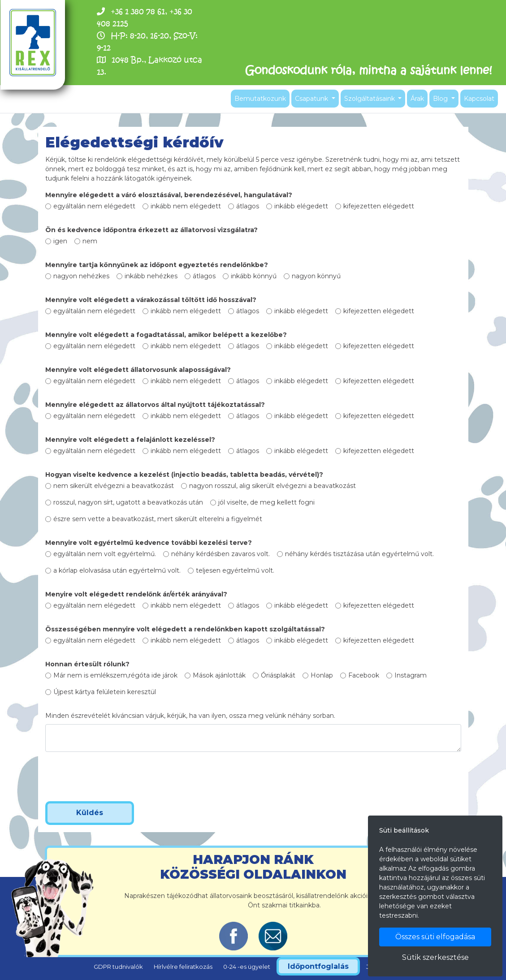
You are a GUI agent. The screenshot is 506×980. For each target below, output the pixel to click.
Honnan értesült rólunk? (87, 664)
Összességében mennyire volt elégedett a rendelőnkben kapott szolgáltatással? (185, 629)
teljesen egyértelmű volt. (235, 570)
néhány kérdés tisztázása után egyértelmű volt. (359, 554)
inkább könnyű (254, 276)
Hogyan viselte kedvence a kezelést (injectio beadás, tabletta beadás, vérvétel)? (184, 475)
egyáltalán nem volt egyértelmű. (105, 554)
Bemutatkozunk (260, 99)
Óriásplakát (278, 675)
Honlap (322, 675)
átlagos (248, 206)
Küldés (90, 813)
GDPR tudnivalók (118, 967)
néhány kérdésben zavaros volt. (221, 554)
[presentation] (113, 777)
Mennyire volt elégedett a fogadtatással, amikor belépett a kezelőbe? (166, 335)
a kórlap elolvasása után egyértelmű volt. (117, 570)
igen (60, 241)
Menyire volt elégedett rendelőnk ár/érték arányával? (136, 594)
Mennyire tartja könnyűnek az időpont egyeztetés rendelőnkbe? (157, 265)
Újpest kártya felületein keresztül (105, 692)
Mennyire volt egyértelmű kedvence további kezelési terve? (149, 543)
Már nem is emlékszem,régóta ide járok (115, 675)
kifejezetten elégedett (379, 206)
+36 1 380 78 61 (138, 11)
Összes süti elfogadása (435, 937)
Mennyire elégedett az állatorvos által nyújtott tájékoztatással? (155, 405)
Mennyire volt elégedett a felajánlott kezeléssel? (130, 440)
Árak (417, 99)
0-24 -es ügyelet (247, 967)
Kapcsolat (479, 99)
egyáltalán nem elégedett (94, 206)
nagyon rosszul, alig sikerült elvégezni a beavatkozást (272, 486)
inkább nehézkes (151, 276)
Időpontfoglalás (318, 966)
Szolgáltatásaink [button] (370, 99)
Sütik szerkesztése (435, 957)
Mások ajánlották (219, 675)
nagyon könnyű (316, 276)
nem (90, 241)
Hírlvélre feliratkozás (183, 967)
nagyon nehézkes (81, 276)
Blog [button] (441, 99)
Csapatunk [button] (312, 99)
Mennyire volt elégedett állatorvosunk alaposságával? (138, 370)
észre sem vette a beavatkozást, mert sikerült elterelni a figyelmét (158, 519)
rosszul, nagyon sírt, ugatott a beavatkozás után (128, 502)
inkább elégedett (301, 206)
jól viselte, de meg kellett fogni (266, 502)
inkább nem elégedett (186, 206)
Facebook (364, 675)
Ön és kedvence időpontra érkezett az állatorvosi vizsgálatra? (151, 230)
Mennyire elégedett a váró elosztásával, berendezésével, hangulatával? (169, 195)
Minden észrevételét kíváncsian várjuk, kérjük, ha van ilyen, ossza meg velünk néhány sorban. (190, 716)
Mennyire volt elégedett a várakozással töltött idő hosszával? (151, 300)
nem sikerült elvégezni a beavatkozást (114, 486)
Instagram (411, 675)
